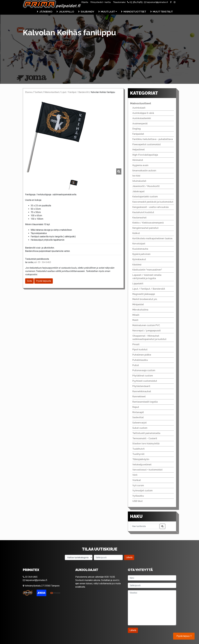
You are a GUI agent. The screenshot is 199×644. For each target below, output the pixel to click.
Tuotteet (38, 92)
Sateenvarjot (140, 423)
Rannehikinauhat (142, 391)
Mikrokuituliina (140, 310)
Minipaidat (138, 304)
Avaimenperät (140, 124)
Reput (136, 407)
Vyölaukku (138, 496)
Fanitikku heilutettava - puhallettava (153, 139)
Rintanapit (138, 412)
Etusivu (29, 92)
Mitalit (136, 315)
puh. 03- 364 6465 (42, 262)
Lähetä (129, 557)
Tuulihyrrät (138, 454)
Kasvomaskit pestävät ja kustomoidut (153, 202)
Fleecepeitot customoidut (147, 144)
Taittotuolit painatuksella (146, 433)
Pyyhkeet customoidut (145, 381)
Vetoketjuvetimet (142, 465)
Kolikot (136, 233)
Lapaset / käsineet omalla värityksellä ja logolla (147, 277)
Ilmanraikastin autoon (144, 171)
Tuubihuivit (138, 449)
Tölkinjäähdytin (141, 459)
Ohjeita (85, 2)
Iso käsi (136, 176)
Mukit (135, 320)
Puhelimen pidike (142, 355)
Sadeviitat (138, 417)
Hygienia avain (140, 165)
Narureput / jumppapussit (147, 331)
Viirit (135, 475)
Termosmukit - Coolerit (145, 438)
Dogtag (137, 129)
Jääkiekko (46, 12)
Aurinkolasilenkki (142, 118)
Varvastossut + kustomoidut (147, 470)
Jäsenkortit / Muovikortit (146, 186)
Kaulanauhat (139, 218)
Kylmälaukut (139, 259)
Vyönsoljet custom (142, 491)
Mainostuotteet (135, 12)
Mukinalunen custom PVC (146, 325)
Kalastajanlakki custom (145, 197)
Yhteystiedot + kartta (100, 2)
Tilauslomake (119, 2)
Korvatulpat (139, 244)
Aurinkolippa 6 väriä (143, 113)
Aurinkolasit (139, 108)
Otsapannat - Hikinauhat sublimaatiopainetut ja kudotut (149, 337)
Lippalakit (138, 284)
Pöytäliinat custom (143, 376)
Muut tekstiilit (163, 12)
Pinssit (136, 344)
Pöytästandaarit (141, 386)
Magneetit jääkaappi (144, 294)
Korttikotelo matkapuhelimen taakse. (153, 238)
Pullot (136, 365)
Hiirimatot (138, 160)
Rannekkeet (139, 397)
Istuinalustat (139, 181)
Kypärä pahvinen (141, 254)
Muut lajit (108, 12)
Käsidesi (137, 265)
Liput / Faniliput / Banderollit (75, 92)
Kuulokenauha (140, 249)
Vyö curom (138, 485)
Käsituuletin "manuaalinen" (147, 270)
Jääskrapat (138, 191)
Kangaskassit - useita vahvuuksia (150, 207)
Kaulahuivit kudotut (143, 212)
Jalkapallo (67, 12)
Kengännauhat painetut (145, 228)
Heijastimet (139, 150)
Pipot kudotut (140, 350)
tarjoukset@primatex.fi (156, 2)
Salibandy (87, 12)
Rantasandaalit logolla (145, 402)
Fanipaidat (138, 134)
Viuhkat (137, 480)
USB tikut (138, 501)
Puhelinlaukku (140, 360)
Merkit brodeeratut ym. (145, 299)
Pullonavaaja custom (144, 370)
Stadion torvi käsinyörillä (146, 444)
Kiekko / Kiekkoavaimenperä (148, 223)
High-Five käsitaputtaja (145, 155)
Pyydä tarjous (184, 636)
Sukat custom (140, 428)
